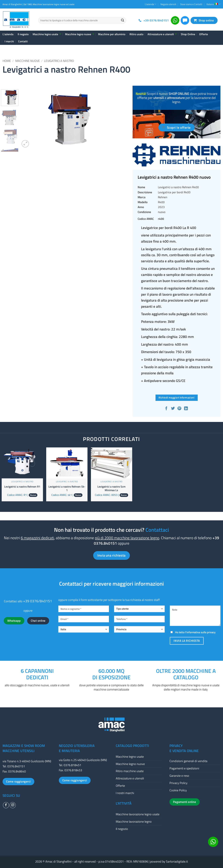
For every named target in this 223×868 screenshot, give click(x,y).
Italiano (213, 4)
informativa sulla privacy (201, 632)
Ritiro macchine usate (130, 771)
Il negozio (23, 34)
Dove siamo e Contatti (191, 4)
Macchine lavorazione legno (134, 822)
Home (7, 61)
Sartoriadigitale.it (177, 861)
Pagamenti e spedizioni (184, 768)
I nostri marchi (125, 793)
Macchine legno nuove (79, 34)
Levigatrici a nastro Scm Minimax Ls (111, 488)
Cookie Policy (178, 790)
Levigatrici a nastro (59, 61)
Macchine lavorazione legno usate (138, 814)
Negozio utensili (168, 4)
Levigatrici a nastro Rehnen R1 (22, 487)
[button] (25, 144)
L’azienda (151, 4)
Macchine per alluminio (112, 34)
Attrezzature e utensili (162, 34)
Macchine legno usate (47, 34)
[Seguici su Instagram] (13, 805)
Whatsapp (14, 621)
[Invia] (122, 20)
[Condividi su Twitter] (173, 409)
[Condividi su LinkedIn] (186, 409)
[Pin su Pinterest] (180, 409)
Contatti (23, 41)
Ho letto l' (193, 632)
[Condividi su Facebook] (167, 409)
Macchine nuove (28, 61)
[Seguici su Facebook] (6, 805)
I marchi (9, 41)
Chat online (38, 621)
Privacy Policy (178, 783)
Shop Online (188, 34)
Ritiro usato (136, 34)
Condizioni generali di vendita (188, 761)
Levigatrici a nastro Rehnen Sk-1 (67, 488)
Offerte (204, 34)
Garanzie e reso (179, 776)
